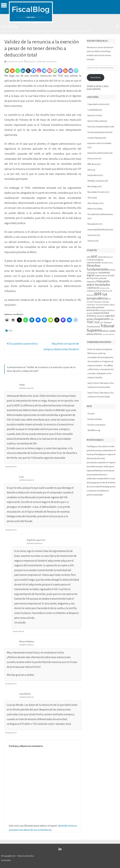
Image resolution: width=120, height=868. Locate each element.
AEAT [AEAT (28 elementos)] (94, 257)
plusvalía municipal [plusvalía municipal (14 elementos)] (95, 307)
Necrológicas (93, 187)
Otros (90, 198)
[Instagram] (39, 71)
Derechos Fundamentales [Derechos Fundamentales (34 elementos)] (98, 267)
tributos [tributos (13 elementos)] (106, 331)
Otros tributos (93, 203)
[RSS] (65, 71)
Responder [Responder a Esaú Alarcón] (10, 733)
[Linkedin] (23, 71)
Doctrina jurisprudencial (98, 132)
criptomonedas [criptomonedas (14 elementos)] (94, 263)
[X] (28, 71)
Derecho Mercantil (95, 121)
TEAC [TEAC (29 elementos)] (90, 322)
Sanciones (92, 235)
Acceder (91, 414)
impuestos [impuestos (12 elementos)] (91, 282)
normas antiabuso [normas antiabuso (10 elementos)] (103, 305)
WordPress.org (94, 430)
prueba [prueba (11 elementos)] (90, 313)
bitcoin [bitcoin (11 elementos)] (110, 257)
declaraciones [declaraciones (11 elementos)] (107, 263)
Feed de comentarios (96, 425)
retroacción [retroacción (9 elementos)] (100, 316)
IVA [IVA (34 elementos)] (105, 295)
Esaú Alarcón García (15, 62)
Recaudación (93, 224)
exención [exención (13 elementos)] (103, 278)
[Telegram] (44, 71)
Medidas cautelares (96, 181)
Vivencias (92, 241)
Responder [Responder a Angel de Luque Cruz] (18, 631)
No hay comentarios (48, 62)
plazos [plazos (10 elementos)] (112, 305)
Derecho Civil (93, 116)
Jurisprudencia (94, 175)
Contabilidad (93, 110)
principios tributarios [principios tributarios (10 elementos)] (107, 310)
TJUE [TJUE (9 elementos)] (102, 323)
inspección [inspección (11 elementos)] (105, 288)
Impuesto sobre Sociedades (100, 143)
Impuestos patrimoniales (98, 153)
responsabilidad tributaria (99, 230)
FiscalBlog (9, 27)
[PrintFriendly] (76, 71)
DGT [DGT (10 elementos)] (97, 273)
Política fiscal (93, 209)
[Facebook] (34, 71)
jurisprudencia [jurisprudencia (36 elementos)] (97, 298)
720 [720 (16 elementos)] (89, 257)
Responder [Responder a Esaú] (10, 530)
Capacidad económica (97, 104)
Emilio (22, 385)
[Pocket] (50, 71)
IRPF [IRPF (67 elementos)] (98, 294)
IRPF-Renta (92, 164)
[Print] (12, 71)
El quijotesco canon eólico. (22, 344)
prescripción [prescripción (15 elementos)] (93, 310)
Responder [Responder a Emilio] (10, 467)
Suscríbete (96, 77)
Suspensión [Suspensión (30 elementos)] (102, 319)
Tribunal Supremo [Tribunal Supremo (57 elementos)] (100, 328)
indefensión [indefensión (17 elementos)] (93, 288)
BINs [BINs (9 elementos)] (105, 257)
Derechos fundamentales (98, 127)
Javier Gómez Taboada (97, 383)
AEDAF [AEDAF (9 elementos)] (100, 257)
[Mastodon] (60, 71)
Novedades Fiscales (96, 192)
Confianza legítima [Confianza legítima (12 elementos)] (95, 260)
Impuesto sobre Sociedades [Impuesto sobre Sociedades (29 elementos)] (98, 283)
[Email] (7, 71)
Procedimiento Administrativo (100, 214)
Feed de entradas (95, 419)
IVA (10, 331)
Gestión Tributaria (95, 138)
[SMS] (55, 71)
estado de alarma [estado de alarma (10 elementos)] (101, 276)
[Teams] (71, 71)
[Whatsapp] (18, 71)
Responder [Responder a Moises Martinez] (10, 684)
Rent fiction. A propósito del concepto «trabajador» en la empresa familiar (101, 374)
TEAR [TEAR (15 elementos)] (97, 322)
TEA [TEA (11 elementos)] (112, 319)
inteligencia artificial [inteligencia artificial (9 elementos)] (94, 291)
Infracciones (93, 159)
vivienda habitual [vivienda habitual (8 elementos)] (108, 334)
